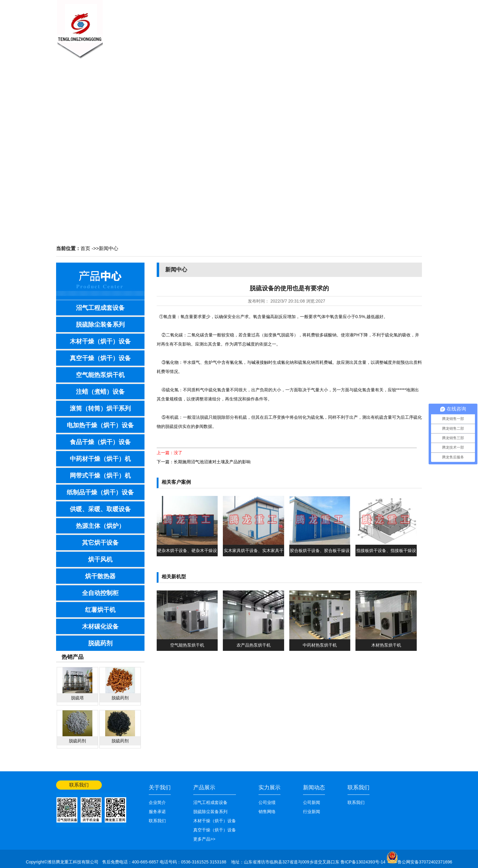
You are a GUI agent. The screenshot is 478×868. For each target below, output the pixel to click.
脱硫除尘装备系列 (100, 325)
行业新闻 (312, 812)
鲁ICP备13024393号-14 (364, 862)
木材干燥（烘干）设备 (100, 341)
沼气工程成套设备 (100, 308)
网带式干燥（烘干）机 (100, 475)
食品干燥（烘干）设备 (100, 442)
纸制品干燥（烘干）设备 (100, 492)
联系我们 (352, 26)
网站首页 (413, 5)
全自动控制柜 (100, 593)
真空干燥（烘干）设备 (100, 358)
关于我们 (169, 26)
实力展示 (269, 787)
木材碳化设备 (100, 626)
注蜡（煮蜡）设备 (100, 392)
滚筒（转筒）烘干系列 (100, 408)
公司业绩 (321, 26)
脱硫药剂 (100, 643)
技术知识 (260, 26)
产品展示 (230, 26)
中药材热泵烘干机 (320, 645)
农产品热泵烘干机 (254, 645)
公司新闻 (312, 802)
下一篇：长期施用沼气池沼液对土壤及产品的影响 (204, 462)
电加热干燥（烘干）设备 (100, 425)
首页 (85, 248)
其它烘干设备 (100, 543)
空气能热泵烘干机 (100, 375)
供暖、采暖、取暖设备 (100, 509)
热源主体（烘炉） (100, 526)
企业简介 (157, 802)
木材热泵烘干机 (386, 645)
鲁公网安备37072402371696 (425, 862)
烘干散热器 (100, 576)
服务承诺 (157, 812)
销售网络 (291, 26)
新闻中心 (199, 26)
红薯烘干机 (100, 610)
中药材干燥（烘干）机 (100, 459)
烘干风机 (100, 559)
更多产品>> (204, 839)
